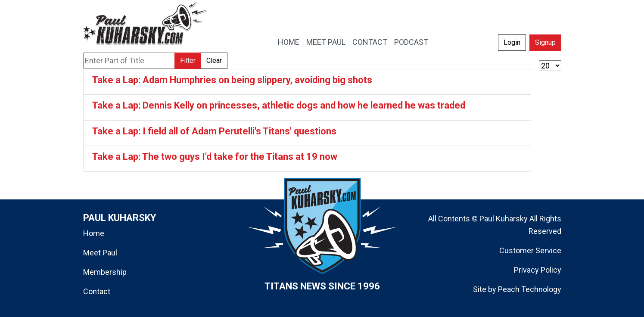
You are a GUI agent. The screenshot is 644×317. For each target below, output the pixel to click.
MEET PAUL (326, 42)
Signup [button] (545, 42)
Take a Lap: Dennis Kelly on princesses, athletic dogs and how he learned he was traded (279, 105)
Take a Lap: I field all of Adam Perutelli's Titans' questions (214, 131)
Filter (188, 61)
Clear (214, 61)
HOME (289, 42)
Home (94, 233)
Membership (105, 272)
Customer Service (530, 250)
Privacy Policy (538, 270)
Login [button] (512, 42)
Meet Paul (100, 253)
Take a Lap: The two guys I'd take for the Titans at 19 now (215, 157)
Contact (97, 291)
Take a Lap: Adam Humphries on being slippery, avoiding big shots (232, 80)
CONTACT (370, 42)
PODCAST (411, 42)
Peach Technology (530, 289)
